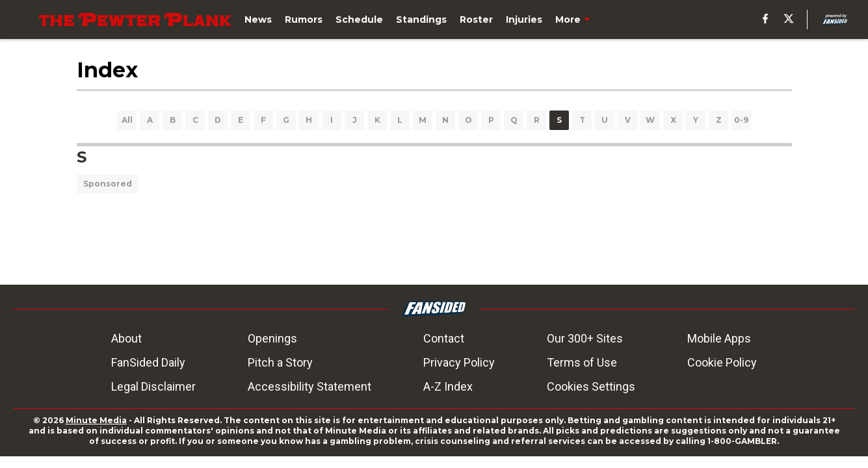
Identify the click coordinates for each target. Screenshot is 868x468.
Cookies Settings (591, 386)
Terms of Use (582, 362)
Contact (444, 338)
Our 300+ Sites (585, 338)
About (126, 338)
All (127, 120)
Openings (272, 338)
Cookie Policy (722, 362)
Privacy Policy (459, 362)
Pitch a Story (280, 362)
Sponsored (108, 184)
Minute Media (96, 420)
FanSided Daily (148, 362)
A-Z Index (448, 386)
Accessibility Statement (309, 386)
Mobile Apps (719, 338)
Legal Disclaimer (153, 386)
